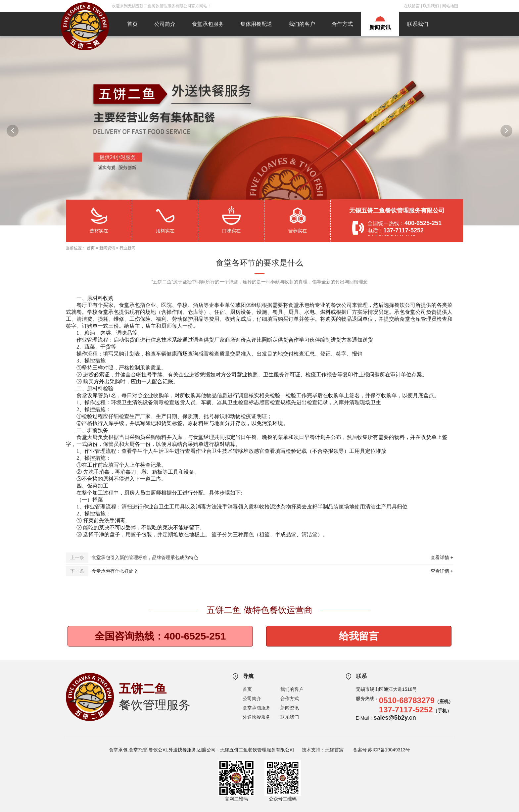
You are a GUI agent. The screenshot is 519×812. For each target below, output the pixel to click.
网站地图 (450, 6)
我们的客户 (302, 24)
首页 (132, 24)
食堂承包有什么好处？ (115, 571)
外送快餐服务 (257, 717)
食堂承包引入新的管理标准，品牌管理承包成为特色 (145, 557)
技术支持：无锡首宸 (323, 750)
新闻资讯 (380, 27)
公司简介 (165, 24)
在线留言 (412, 6)
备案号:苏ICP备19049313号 (382, 750)
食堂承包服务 (208, 24)
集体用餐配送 (256, 24)
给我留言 (359, 636)
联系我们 (431, 6)
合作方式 (342, 24)
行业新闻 (127, 248)
